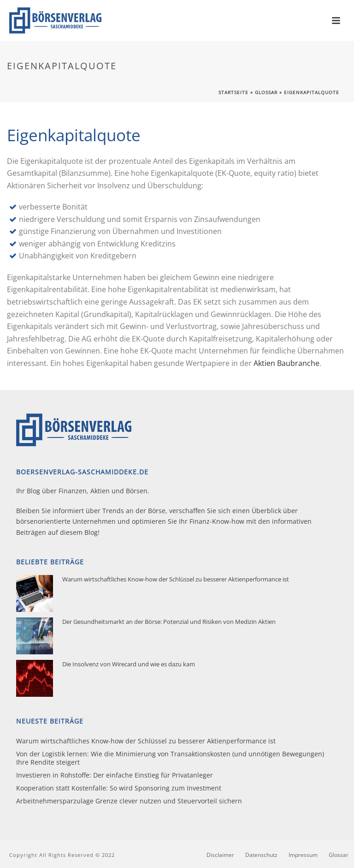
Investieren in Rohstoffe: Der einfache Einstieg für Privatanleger (115, 775)
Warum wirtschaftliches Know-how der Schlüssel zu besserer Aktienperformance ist (176, 579)
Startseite (233, 92)
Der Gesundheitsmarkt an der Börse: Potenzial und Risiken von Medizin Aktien (169, 622)
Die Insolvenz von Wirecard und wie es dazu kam (129, 664)
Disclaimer (220, 855)
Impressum (303, 855)
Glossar (266, 92)
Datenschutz (261, 855)
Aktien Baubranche (286, 363)
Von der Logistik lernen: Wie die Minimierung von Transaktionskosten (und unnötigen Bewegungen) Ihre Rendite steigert (170, 758)
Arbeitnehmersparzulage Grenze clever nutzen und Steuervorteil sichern (129, 801)
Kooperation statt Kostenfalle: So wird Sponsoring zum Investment (119, 788)
